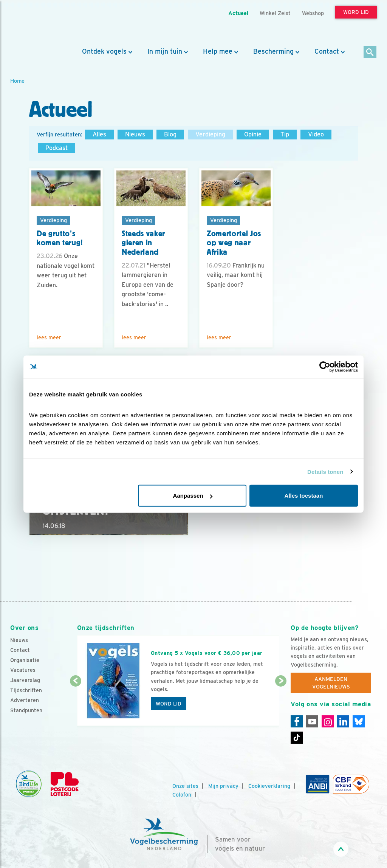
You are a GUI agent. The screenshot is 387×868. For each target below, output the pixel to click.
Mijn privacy (223, 786)
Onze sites (185, 786)
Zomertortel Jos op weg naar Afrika (234, 243)
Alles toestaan (304, 496)
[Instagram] (328, 721)
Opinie (253, 134)
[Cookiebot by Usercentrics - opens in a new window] (325, 367)
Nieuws (135, 134)
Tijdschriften (26, 690)
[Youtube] (312, 721)
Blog (170, 134)
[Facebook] (297, 721)
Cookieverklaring (269, 786)
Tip (285, 134)
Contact (327, 51)
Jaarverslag (25, 680)
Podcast (57, 148)
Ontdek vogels (104, 51)
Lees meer (49, 337)
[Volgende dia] (281, 704)
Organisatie (25, 660)
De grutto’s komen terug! (60, 238)
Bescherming (273, 51)
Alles (99, 134)
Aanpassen (193, 496)
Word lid (169, 704)
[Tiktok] (297, 738)
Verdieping (210, 134)
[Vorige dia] (76, 704)
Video (316, 134)
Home (17, 81)
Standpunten (26, 710)
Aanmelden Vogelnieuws (331, 683)
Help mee (218, 51)
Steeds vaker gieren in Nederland (143, 243)
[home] (44, 24)
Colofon (182, 795)
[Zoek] (370, 52)
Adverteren (25, 700)
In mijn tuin (165, 51)
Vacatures (23, 670)
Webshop (313, 13)
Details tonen (325, 471)
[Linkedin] (343, 721)
